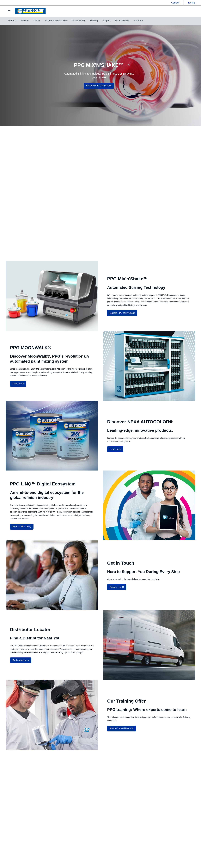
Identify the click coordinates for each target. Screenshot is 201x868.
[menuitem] (12, 21)
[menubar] (75, 21)
